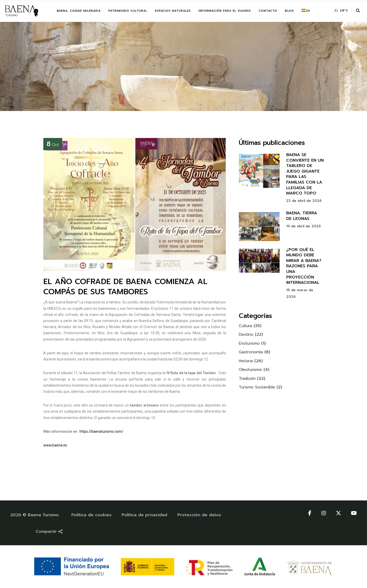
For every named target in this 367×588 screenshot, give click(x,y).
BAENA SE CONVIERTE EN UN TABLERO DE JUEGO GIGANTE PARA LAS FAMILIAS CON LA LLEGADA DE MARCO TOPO (305, 174)
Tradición (247, 379)
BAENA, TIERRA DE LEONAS (302, 216)
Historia (246, 361)
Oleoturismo (250, 370)
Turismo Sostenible (257, 387)
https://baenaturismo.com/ (101, 431)
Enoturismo (249, 343)
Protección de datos (199, 515)
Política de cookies (91, 515)
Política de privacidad (144, 515)
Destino (246, 334)
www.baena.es (55, 445)
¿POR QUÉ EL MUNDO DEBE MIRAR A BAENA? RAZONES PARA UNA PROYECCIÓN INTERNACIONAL (304, 266)
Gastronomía (251, 352)
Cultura (245, 326)
